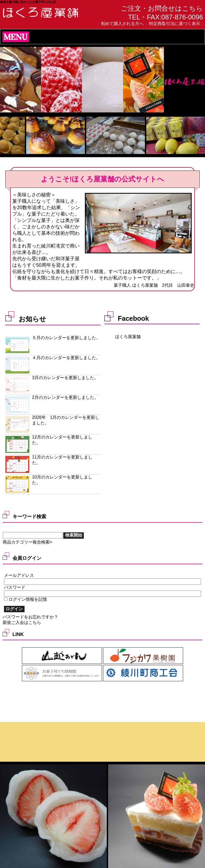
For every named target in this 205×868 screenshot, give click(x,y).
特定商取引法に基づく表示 (175, 24)
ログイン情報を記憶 (25, 599)
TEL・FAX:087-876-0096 (166, 17)
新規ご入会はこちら (22, 622)
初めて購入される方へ (122, 24)
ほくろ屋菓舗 (128, 337)
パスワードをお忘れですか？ (30, 617)
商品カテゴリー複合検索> (27, 542)
